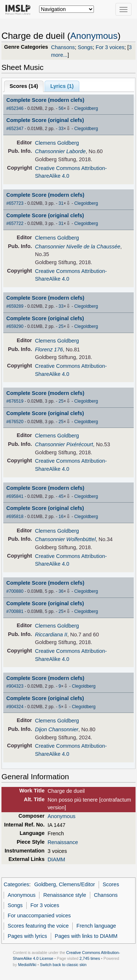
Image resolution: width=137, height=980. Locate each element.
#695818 (15, 517)
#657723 (15, 203)
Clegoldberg (86, 108)
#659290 (15, 326)
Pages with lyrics (27, 936)
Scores (111, 884)
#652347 (15, 129)
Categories (16, 884)
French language (96, 926)
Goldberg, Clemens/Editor (65, 884)
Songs (85, 47)
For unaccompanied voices (39, 916)
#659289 (15, 306)
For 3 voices (110, 47)
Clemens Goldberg (57, 143)
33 (61, 129)
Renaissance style (65, 895)
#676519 (15, 401)
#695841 (15, 496)
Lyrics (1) (62, 86)
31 (61, 203)
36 (61, 591)
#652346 (15, 108)
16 (61, 517)
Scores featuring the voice (38, 926)
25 (61, 326)
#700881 (15, 611)
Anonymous (94, 36)
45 (61, 496)
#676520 (15, 422)
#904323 (15, 686)
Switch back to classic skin (63, 965)
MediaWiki (27, 965)
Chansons (63, 47)
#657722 (15, 223)
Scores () (24, 86)
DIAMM (56, 859)
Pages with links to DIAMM (86, 936)
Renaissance (63, 842)
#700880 (15, 591)
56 (61, 108)
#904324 (15, 707)
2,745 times (90, 958)
